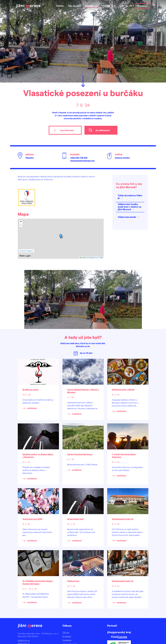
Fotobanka (67, 640)
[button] (61, 236)
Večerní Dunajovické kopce (80, 454)
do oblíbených (103, 130)
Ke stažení (67, 636)
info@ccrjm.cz (24, 640)
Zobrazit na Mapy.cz (26, 251)
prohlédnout (32, 408)
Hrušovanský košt (75, 519)
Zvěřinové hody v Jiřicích (123, 389)
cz (131, 6)
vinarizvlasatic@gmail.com (82, 161)
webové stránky (122, 158)
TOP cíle (66, 633)
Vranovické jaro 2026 (32, 519)
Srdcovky (144, 6)
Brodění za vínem (30, 389)
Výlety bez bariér (127, 217)
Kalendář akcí (92, 6)
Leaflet (83, 258)
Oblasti (106, 6)
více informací (67, 130)
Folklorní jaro (73, 581)
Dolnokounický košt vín (123, 519)
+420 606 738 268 (79, 158)
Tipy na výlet (74, 6)
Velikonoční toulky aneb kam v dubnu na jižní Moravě (130, 207)
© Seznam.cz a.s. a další (95, 258)
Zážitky (60, 6)
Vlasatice (30, 158)
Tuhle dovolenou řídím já (130, 197)
